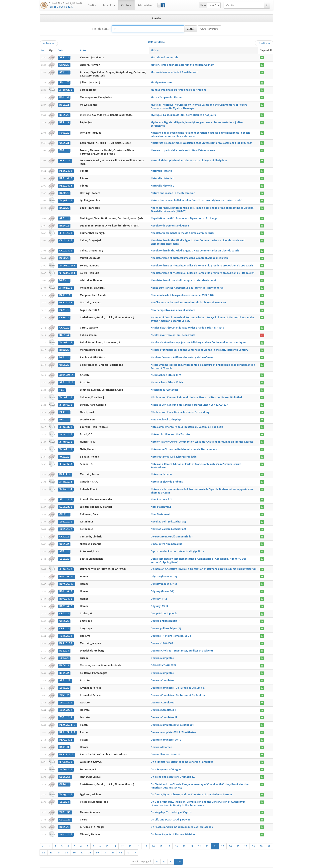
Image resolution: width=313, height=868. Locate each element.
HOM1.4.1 (66, 595)
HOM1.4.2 (66, 602)
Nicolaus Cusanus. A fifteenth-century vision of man (182, 355)
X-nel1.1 (66, 446)
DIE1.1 (64, 115)
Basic (267, 864)
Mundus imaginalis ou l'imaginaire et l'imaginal (179, 90)
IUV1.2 (64, 690)
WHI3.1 (64, 279)
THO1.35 (65, 806)
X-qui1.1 (66, 200)
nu (262, 333)
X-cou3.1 (66, 424)
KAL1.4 (64, 333)
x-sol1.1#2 (67, 264)
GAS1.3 (64, 143)
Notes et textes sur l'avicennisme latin (174, 454)
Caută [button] (126, 5)
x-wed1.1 (66, 756)
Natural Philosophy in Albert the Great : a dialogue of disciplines (189, 160)
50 (171, 855)
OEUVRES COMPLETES (163, 661)
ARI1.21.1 (66, 373)
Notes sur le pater (161, 471)
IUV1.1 (64, 683)
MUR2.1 (64, 257)
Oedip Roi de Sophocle (164, 609)
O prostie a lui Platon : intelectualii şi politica (177, 548)
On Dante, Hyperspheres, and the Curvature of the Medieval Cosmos (191, 788)
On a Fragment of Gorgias (166, 763)
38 (90, 846)
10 (107, 840)
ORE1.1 (64, 363)
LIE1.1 (64, 555)
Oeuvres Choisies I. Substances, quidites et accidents (182, 646)
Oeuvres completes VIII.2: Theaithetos (173, 727)
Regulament (235, 864)
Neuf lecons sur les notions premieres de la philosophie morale (188, 301)
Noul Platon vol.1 (161, 503)
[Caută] (267, 5)
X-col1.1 (66, 395)
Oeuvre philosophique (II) (166, 624)
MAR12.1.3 (66, 749)
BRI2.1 (64, 348)
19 (176, 840)
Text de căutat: (101, 29)
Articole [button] (109, 5)
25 (223, 840)
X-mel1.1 (66, 286)
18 (169, 840)
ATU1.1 (64, 72)
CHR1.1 (64, 617)
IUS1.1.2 (66, 526)
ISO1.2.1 (66, 697)
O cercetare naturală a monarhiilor (172, 533)
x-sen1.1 (66, 402)
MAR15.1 (65, 294)
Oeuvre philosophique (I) (165, 617)
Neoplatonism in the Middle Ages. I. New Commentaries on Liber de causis (195, 250)
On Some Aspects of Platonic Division (173, 828)
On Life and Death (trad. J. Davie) (170, 813)
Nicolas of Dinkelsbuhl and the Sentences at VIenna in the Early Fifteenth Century (199, 348)
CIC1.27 (65, 813)
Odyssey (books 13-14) (164, 573)
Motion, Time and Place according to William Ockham (182, 65)
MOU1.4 (64, 97)
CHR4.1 (64, 778)
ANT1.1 (64, 548)
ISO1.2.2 (66, 705)
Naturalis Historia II (162, 178)
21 (192, 840)
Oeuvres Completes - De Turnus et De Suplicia (178, 690)
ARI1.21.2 (66, 380)
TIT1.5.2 (66, 631)
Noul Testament (160, 511)
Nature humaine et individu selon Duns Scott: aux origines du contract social (197, 200)
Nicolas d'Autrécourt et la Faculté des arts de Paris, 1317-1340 (187, 326)
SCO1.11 (65, 771)
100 (179, 855)
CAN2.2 (64, 533)
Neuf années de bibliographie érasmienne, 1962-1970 (182, 293)
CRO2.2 (64, 609)
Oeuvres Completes (162, 675)
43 (128, 846)
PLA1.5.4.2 (67, 720)
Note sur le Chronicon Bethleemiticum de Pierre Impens (184, 446)
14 (138, 840)
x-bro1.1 (66, 432)
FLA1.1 (64, 410)
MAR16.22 (66, 301)
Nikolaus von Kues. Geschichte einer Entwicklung (180, 410)
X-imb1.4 (66, 486)
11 (115, 840)
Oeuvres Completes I (163, 697)
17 (161, 840)
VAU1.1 (64, 454)
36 (74, 846)
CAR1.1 (64, 326)
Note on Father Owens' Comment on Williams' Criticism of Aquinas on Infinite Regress (202, 439)
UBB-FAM (103, 864)
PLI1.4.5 (66, 185)
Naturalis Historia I (162, 170)
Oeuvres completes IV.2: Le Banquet (172, 720)
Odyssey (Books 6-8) (162, 587)
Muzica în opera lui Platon (166, 97)
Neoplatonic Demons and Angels (170, 225)
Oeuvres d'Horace (161, 741)
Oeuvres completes (162, 653)
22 (200, 840)
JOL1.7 (64, 82)
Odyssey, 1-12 (159, 594)
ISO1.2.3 (66, 712)
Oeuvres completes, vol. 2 (166, 734)
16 (153, 840)
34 (59, 846)
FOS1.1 (64, 150)
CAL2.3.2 (66, 239)
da (262, 58)
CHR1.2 (64, 624)
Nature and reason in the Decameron (173, 192)
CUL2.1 (64, 511)
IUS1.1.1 (66, 518)
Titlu (155, 50)
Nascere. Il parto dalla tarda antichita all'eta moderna (183, 150)
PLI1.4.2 (66, 178)
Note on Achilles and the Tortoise (171, 432)
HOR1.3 (64, 742)
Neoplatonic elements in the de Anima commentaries (183, 232)
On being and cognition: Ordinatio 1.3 (173, 771)
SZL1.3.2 (66, 496)
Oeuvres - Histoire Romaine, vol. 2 (171, 631)
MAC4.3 (64, 661)
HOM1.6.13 (66, 573)
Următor (264, 43)
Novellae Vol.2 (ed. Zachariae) (168, 526)
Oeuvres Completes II (163, 705)
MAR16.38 (66, 639)
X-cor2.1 (66, 90)
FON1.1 (64, 132)
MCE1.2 (64, 104)
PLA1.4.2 (66, 734)
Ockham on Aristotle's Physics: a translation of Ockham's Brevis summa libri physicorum (204, 565)
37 (82, 846)
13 (130, 840)
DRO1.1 (64, 417)
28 (246, 840)
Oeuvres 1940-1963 (162, 639)
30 (261, 840)
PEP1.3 (64, 122)
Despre (258, 864)
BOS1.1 (64, 821)
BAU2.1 (64, 207)
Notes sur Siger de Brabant (167, 479)
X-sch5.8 (66, 461)
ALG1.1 (64, 217)
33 (51, 846)
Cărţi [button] (92, 5)
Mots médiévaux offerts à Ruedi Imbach (174, 72)
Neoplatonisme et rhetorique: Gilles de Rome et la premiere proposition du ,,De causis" (203, 264)
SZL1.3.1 (66, 504)
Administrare (146, 5)
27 (238, 840)
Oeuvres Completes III (164, 712)
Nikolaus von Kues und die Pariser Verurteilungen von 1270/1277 (189, 402)
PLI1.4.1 (66, 170)
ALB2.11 (65, 160)
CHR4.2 (64, 316)
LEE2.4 (64, 796)
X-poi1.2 (66, 341)
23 (207, 840)
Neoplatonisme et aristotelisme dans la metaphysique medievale (190, 257)
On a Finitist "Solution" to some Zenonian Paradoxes (182, 756)
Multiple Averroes (161, 82)
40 (105, 846)
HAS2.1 (64, 192)
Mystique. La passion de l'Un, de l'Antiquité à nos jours (183, 115)
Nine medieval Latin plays (166, 417)
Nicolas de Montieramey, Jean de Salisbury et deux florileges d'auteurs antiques (198, 341)
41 (113, 846)
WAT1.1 (64, 355)
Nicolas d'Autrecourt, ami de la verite (173, 333)
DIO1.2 (64, 668)
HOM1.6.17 (66, 580)
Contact (248, 864)
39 (97, 846)
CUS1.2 (64, 540)
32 (44, 846)
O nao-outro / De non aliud (167, 540)
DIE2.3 (64, 646)
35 (67, 846)
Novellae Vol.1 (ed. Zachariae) (168, 518)
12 (122, 840)
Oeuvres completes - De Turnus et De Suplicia (178, 683)
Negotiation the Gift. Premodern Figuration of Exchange (184, 217)
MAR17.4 (65, 471)
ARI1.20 (65, 675)
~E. (62, 388)
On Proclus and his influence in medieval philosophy (182, 821)
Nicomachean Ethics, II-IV (166, 373)
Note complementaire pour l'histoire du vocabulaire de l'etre (187, 424)
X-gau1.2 (66, 479)
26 (230, 840)
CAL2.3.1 (66, 250)
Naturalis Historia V (162, 185)
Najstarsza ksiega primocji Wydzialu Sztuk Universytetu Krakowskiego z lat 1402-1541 (202, 143)
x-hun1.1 (66, 439)
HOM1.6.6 (66, 587)
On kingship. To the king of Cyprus (171, 806)
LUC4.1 (64, 653)
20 (184, 840)
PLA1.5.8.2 (67, 727)
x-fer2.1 (66, 764)
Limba (203, 5)
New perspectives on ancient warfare (173, 308)
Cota (61, 50)
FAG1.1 (64, 308)
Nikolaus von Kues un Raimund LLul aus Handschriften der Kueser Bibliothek (197, 395)
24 (215, 840)
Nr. (43, 50)
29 (254, 840)
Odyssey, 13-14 (159, 602)
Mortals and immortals (164, 57)
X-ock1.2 (66, 565)
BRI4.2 (64, 225)
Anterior (49, 43)
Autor (83, 50)
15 (146, 840)
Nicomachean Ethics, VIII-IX (167, 380)
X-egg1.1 (66, 789)
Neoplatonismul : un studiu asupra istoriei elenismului (183, 279)
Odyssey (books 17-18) (164, 580)
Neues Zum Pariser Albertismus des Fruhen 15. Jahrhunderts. (187, 286)
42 (121, 846)
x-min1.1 (66, 828)
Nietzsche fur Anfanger (164, 388)
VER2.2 (64, 58)
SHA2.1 (64, 65)
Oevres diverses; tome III (165, 749)
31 (269, 840)
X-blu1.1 (66, 232)
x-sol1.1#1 (67, 272)
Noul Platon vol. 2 (161, 496)
